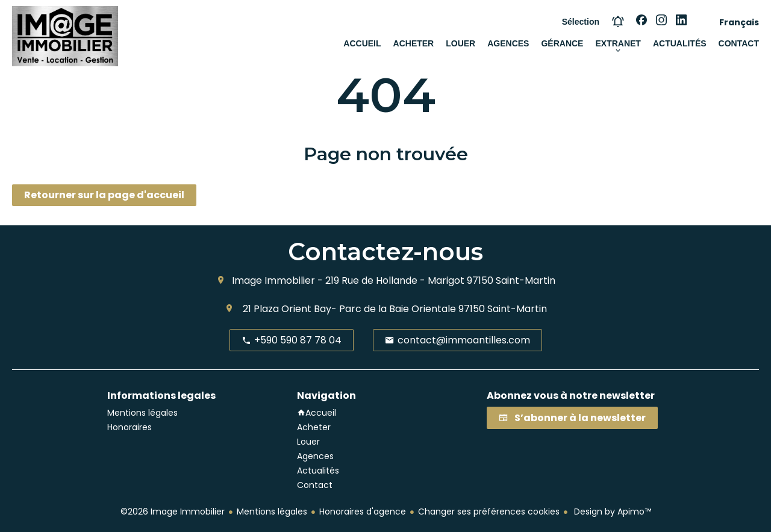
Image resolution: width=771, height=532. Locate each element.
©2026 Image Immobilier (173, 512)
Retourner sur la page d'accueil (104, 195)
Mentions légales (272, 512)
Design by (611, 512)
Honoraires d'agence (363, 512)
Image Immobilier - (277, 280)
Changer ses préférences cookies (489, 512)
